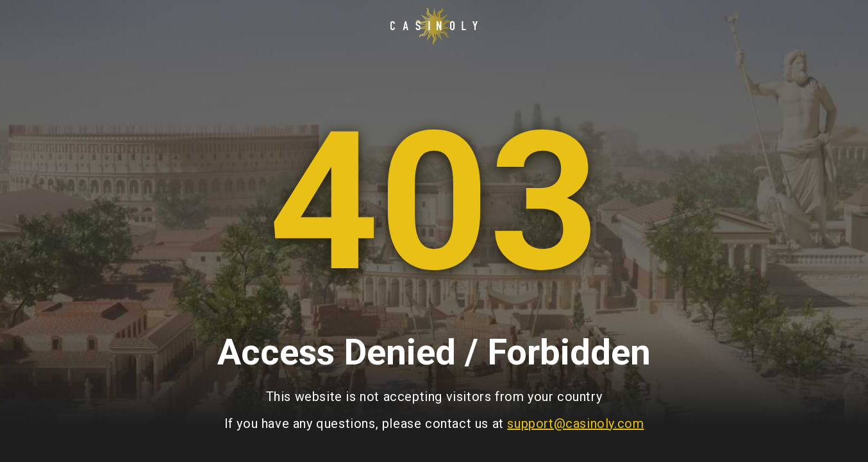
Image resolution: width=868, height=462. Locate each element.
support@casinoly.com (575, 424)
